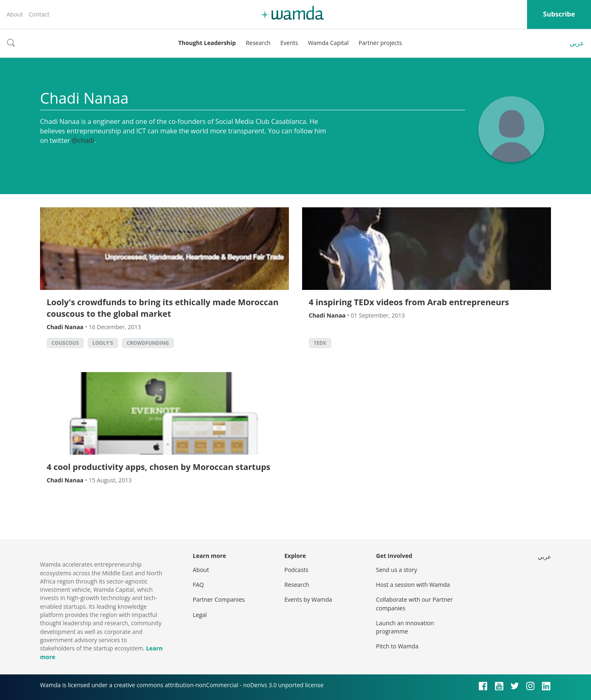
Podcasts (296, 570)
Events (289, 43)
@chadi (83, 140)
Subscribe (559, 14)
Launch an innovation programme (405, 627)
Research (258, 43)
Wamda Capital (328, 43)
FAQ (198, 585)
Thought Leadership (207, 43)
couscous (65, 343)
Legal (200, 615)
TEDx (320, 343)
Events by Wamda (308, 599)
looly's (103, 343)
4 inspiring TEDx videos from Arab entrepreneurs (409, 302)
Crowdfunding (148, 343)
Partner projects (380, 43)
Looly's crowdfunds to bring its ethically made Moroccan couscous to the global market (163, 308)
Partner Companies (219, 599)
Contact (39, 14)
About (15, 14)
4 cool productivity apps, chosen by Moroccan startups (158, 467)
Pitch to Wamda (397, 646)
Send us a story (396, 570)
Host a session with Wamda (413, 585)
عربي (577, 43)
